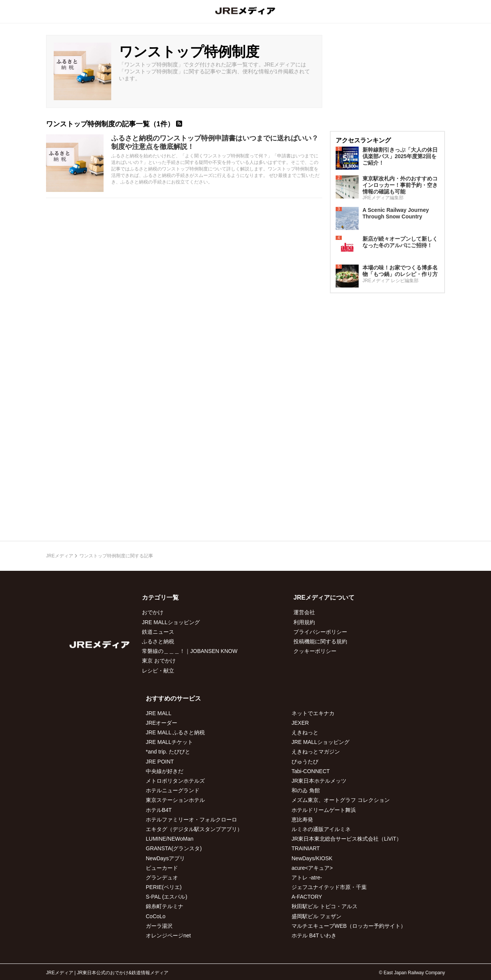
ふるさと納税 (158, 641)
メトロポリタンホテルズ (175, 781)
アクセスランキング (363, 140)
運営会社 (304, 612)
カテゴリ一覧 (160, 597)
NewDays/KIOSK (312, 858)
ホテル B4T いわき (314, 935)
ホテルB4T (159, 810)
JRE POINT (160, 762)
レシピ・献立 (158, 671)
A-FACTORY (307, 897)
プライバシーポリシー (320, 632)
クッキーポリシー (315, 651)
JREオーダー (161, 723)
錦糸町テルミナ (165, 906)
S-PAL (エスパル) (166, 897)
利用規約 (304, 622)
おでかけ (153, 612)
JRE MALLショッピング (171, 622)
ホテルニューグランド (173, 790)
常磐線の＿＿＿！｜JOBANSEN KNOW (190, 651)
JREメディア (60, 556)
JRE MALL (159, 713)
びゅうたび (305, 762)
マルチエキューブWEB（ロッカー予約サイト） (349, 926)
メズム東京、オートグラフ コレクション (341, 800)
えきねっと (305, 732)
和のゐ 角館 (306, 790)
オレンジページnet (168, 935)
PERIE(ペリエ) (164, 887)
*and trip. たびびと (168, 752)
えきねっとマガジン (316, 752)
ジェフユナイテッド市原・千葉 (329, 887)
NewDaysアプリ (165, 858)
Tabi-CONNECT (311, 771)
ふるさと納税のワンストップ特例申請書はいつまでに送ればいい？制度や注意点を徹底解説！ (215, 142)
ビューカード (162, 868)
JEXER (300, 723)
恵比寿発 (302, 820)
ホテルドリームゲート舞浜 (324, 810)
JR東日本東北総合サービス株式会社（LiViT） (347, 839)
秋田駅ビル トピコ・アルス (325, 906)
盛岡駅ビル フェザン (316, 916)
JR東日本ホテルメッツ (319, 781)
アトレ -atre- (307, 878)
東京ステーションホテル (175, 800)
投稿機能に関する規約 (320, 641)
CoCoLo (156, 916)
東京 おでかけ (159, 661)
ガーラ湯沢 (159, 926)
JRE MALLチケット (169, 742)
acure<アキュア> (312, 868)
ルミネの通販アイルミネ (321, 829)
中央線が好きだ (165, 771)
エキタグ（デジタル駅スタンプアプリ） (194, 829)
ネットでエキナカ (313, 713)
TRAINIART (306, 848)
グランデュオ (162, 878)
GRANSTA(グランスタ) (174, 848)
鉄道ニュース (158, 632)
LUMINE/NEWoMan (170, 839)
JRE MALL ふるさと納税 (175, 732)
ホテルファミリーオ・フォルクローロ (191, 820)
